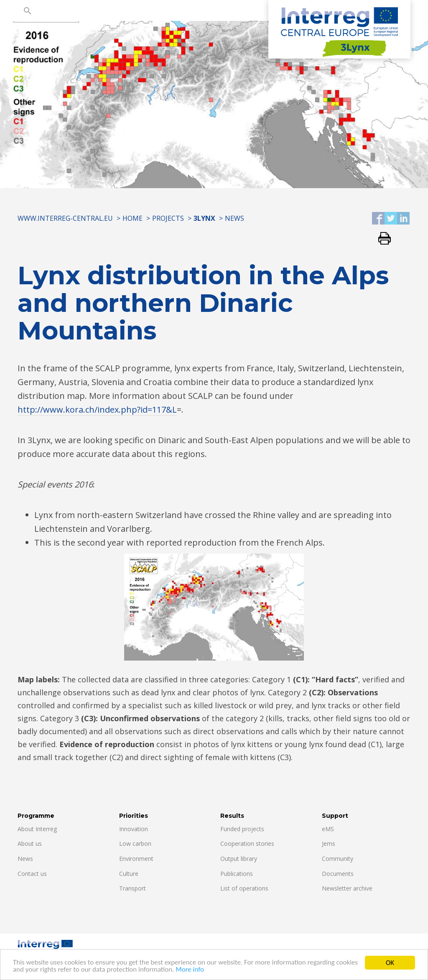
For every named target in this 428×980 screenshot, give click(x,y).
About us (30, 843)
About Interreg (37, 829)
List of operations (244, 888)
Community (338, 859)
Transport (132, 888)
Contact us (32, 874)
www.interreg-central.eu (65, 218)
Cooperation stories (247, 843)
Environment (136, 859)
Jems (329, 843)
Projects (168, 218)
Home (132, 218)
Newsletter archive (347, 888)
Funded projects (242, 829)
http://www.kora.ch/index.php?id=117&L (97, 410)
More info (191, 971)
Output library (239, 859)
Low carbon (135, 843)
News (234, 218)
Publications (237, 874)
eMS (328, 829)
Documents (338, 874)
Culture (129, 874)
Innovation (134, 829)
